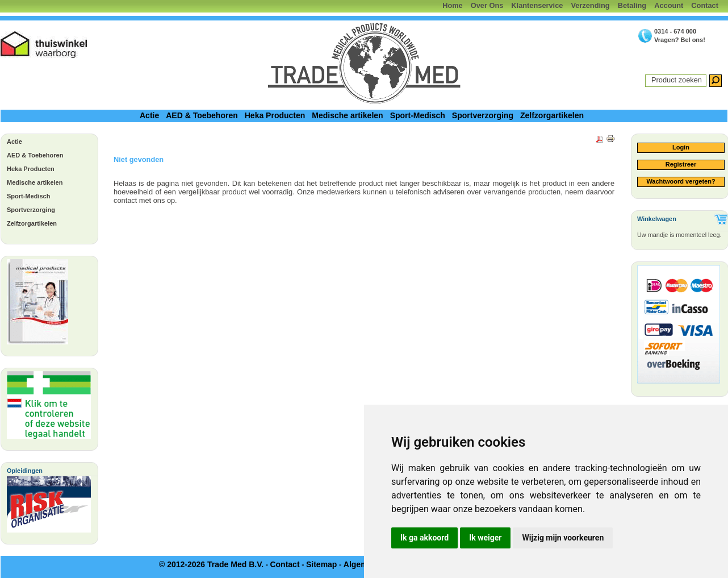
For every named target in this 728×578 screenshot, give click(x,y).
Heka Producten (275, 115)
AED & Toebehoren (202, 115)
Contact (705, 5)
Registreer (681, 164)
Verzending (590, 5)
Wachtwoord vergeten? (681, 181)
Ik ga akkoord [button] (424, 538)
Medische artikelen (347, 115)
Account (669, 5)
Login (681, 147)
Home (453, 5)
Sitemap (321, 564)
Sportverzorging (483, 115)
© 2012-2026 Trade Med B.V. (211, 564)
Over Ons (487, 5)
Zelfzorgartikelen (552, 115)
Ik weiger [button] (485, 538)
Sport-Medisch (418, 115)
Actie (149, 115)
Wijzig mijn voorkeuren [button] (563, 538)
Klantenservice (537, 5)
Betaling (632, 5)
